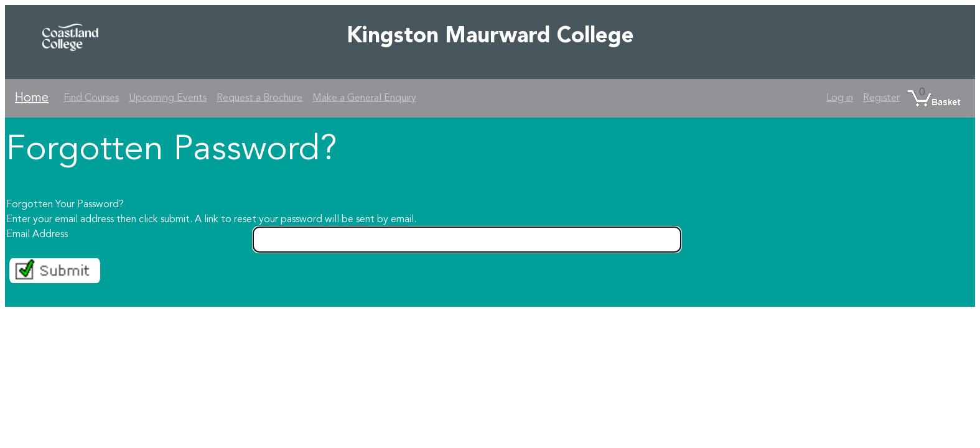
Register (881, 98)
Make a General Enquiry (364, 98)
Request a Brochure (259, 98)
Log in (840, 98)
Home (32, 98)
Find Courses (91, 98)
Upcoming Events (168, 98)
